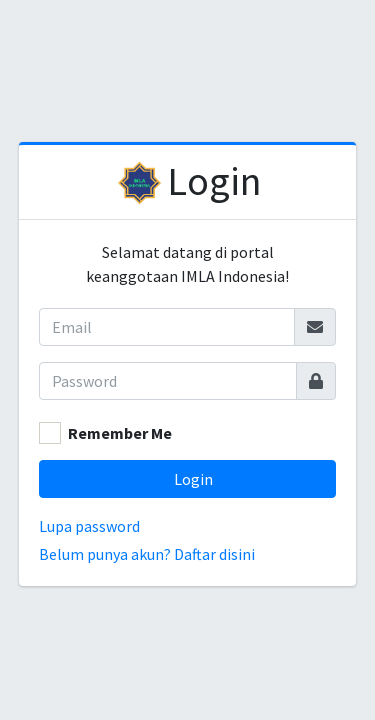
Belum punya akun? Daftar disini (147, 554)
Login (214, 181)
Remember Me (120, 433)
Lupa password (89, 526)
